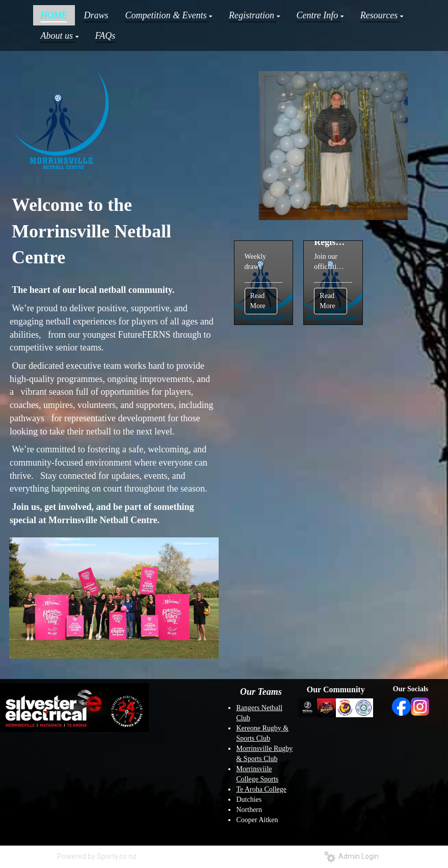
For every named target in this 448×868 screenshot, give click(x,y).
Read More (258, 301)
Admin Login (351, 856)
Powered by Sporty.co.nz (97, 856)
